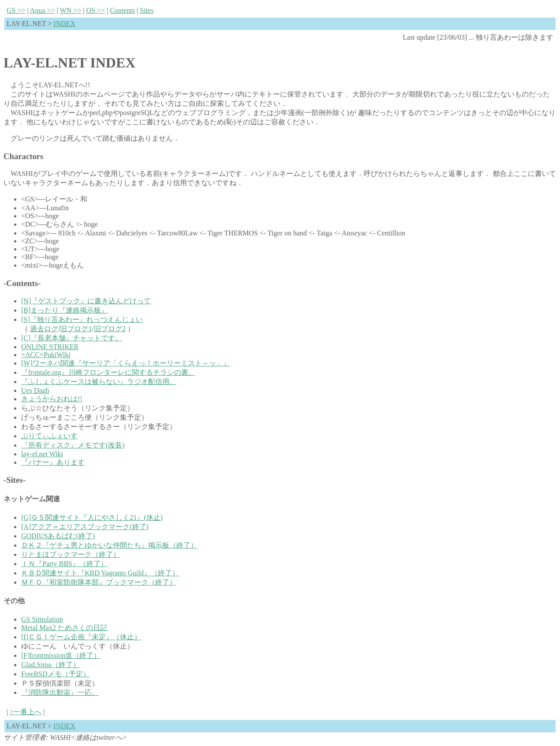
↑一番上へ (26, 712)
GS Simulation (42, 619)
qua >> (43, 10)
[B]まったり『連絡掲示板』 (65, 310)
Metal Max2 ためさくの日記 (64, 628)
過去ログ (44, 329)
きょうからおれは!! (52, 399)
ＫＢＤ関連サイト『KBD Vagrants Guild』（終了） (100, 573)
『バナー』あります (53, 462)
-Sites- (15, 480)
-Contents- (22, 283)
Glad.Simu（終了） (50, 665)
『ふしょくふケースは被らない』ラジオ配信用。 (99, 382)
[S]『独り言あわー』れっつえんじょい (82, 319)
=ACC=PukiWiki (46, 355)
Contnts (122, 10)
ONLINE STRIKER (50, 347)
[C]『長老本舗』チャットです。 (72, 338)
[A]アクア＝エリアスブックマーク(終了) (85, 527)
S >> (16, 10)
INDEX (64, 24)
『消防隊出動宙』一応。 (60, 692)
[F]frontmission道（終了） (61, 655)
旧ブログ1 (76, 329)
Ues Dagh (35, 390)
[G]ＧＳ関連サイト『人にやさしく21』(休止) (92, 517)
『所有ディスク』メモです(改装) (73, 445)
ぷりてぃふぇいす (49, 436)
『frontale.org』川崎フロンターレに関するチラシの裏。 (108, 372)
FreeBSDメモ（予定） (56, 674)
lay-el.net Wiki (42, 454)
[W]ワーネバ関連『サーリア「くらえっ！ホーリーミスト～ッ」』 (126, 363)
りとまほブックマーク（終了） (71, 554)
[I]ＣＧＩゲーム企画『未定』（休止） (81, 637)
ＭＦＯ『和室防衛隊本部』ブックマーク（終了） (99, 582)
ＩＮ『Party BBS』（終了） (64, 564)
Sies (147, 10)
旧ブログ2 (110, 329)
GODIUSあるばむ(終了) (58, 536)
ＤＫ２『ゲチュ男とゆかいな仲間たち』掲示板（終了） (109, 545)
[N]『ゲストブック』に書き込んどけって (86, 301)
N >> (70, 10)
